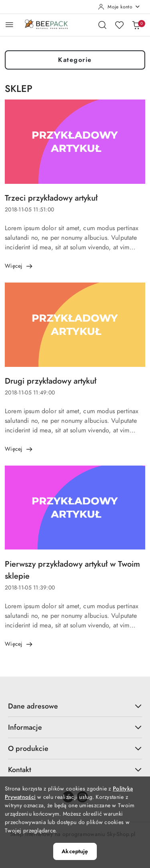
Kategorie (75, 60)
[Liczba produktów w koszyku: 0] (136, 25)
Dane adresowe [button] (75, 706)
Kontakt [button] (75, 769)
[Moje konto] (119, 7)
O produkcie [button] (75, 748)
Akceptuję (75, 851)
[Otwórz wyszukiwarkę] (102, 25)
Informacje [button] (75, 727)
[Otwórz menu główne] (9, 25)
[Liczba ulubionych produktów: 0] (119, 25)
